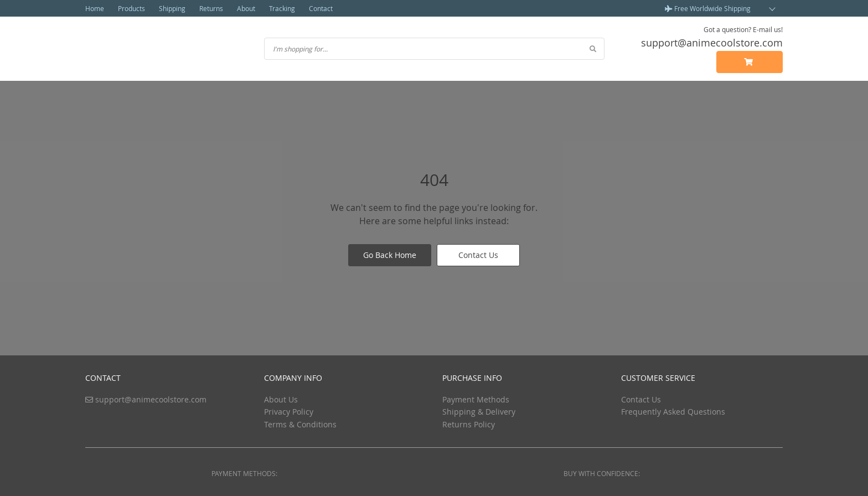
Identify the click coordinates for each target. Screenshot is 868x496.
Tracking (282, 8)
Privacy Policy (289, 412)
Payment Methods (476, 399)
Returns (211, 8)
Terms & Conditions (300, 424)
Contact (321, 8)
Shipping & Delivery (479, 412)
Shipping (172, 8)
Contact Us (478, 255)
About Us (281, 399)
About (246, 8)
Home (95, 8)
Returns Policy (469, 424)
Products (131, 8)
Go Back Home (390, 255)
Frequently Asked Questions (673, 412)
